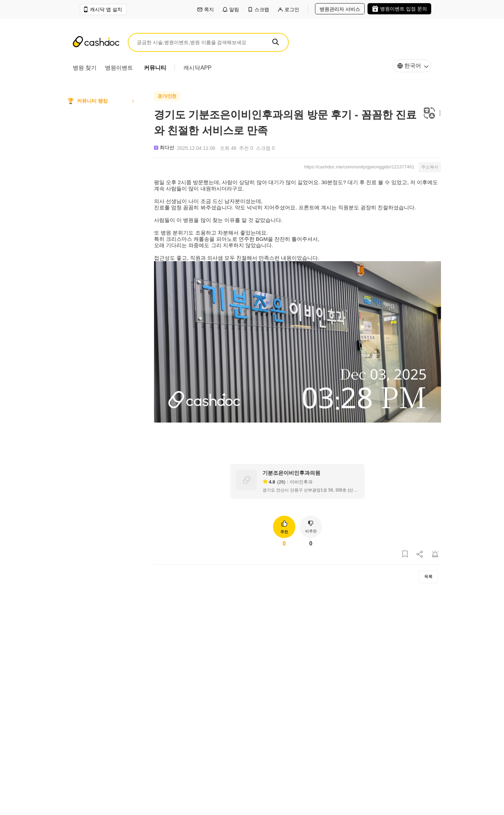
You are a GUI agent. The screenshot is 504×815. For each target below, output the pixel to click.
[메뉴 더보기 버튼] (438, 114)
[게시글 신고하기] (435, 554)
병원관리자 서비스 (340, 9)
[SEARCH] (275, 42)
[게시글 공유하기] (420, 554)
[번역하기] (429, 114)
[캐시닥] (96, 42)
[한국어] (412, 66)
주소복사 (430, 167)
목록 (428, 577)
